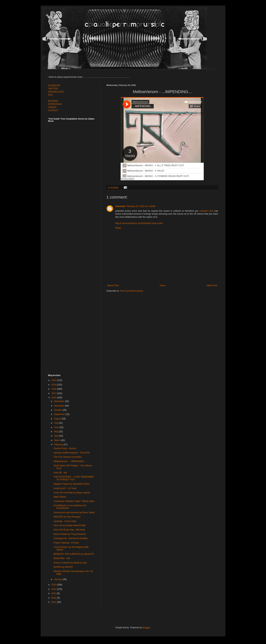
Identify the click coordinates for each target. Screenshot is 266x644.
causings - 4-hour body (65, 521)
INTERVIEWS (55, 104)
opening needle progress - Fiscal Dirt (72, 453)
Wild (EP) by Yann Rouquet (67, 517)
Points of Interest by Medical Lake (70, 563)
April (57, 436)
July (56, 423)
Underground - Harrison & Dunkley (71, 538)
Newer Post (113, 286)
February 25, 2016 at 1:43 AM (141, 206)
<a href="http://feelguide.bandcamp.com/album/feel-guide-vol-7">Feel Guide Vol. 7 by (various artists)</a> (74, 163)
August (58, 419)
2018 (54, 389)
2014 (54, 589)
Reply (118, 228)
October (58, 410)
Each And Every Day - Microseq (69, 530)
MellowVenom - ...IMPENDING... (70, 461)
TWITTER (53, 89)
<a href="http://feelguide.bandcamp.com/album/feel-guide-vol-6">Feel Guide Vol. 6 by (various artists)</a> (74, 244)
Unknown (120, 206)
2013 (54, 593)
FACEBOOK (54, 86)
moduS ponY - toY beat (65, 488)
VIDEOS (52, 107)
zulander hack (206, 211)
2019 (54, 385)
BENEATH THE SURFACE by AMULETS (74, 554)
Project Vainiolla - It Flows (66, 543)
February (59, 445)
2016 (54, 398)
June (57, 427)
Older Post (212, 286)
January (58, 579)
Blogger (146, 628)
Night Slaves (60, 497)
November (60, 406)
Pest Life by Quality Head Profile (70, 525)
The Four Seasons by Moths (68, 457)
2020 (54, 380)
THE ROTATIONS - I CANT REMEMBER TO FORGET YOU (74, 478)
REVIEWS (53, 101)
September (60, 414)
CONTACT (53, 110)
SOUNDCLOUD (56, 92)
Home (163, 286)
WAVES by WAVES (63, 567)
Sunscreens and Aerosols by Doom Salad (74, 513)
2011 (54, 602)
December (60, 401)
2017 (54, 393)
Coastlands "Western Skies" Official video (74, 501)
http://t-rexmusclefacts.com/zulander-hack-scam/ (139, 223)
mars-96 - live (60, 473)
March (58, 440)
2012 (54, 598)
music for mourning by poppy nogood (72, 493)
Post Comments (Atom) (131, 291)
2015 (54, 585)
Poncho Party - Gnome (65, 448)
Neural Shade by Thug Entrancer (70, 534)
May (57, 432)
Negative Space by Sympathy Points (71, 484)
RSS (50, 95)
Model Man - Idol (62, 558)
